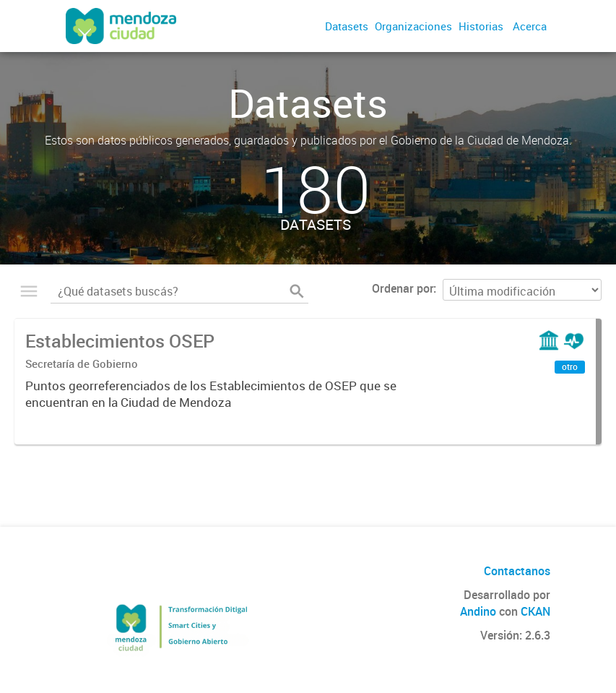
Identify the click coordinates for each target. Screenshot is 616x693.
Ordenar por (403, 288)
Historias (481, 26)
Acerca (530, 26)
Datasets (347, 26)
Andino (478, 611)
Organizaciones (413, 26)
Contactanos (517, 571)
